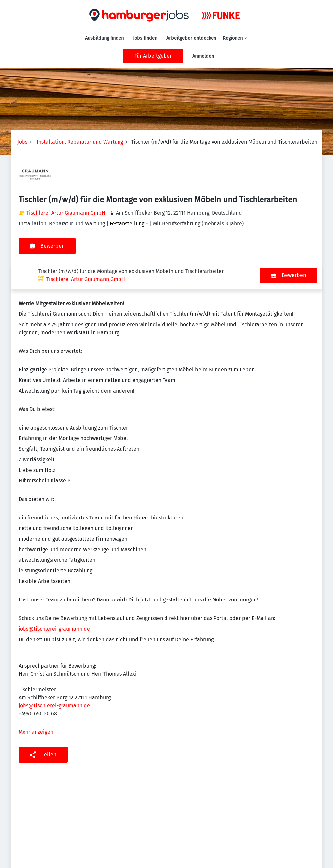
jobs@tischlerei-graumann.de (54, 602)
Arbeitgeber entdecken (191, 38)
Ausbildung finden (104, 38)
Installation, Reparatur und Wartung (80, 142)
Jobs (22, 142)
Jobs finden (145, 38)
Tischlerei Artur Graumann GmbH (66, 213)
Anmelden (203, 56)
